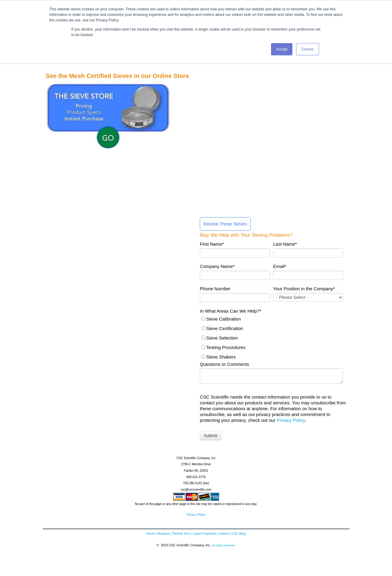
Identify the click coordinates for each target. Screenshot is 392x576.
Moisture (163, 534)
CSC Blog (239, 534)
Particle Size (181, 534)
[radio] (271, 320)
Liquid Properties (205, 534)
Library (224, 534)
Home (151, 534)
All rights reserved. (223, 546)
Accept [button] (282, 49)
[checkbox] (271, 338)
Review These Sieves (225, 224)
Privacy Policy (291, 421)
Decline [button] (307, 49)
